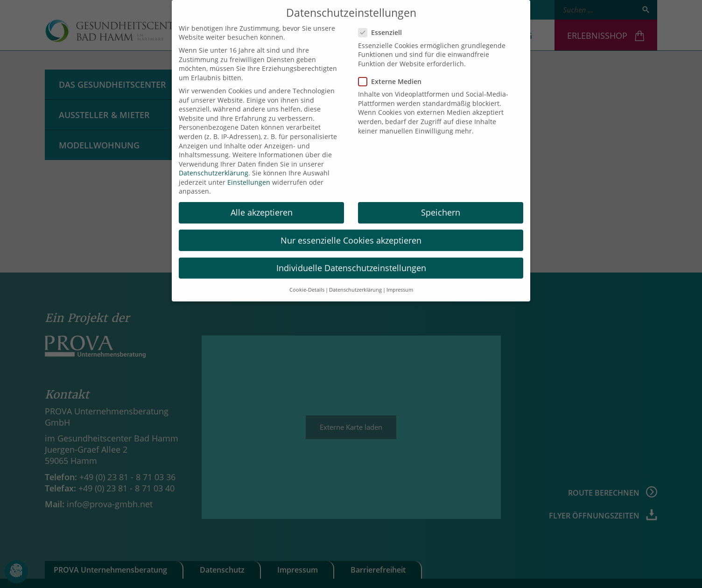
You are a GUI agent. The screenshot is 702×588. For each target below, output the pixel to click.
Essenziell (383, 25)
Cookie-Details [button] (307, 282)
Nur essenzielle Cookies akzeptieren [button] (351, 233)
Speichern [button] (441, 205)
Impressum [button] (400, 282)
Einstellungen (249, 175)
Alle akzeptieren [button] (262, 205)
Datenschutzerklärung (214, 166)
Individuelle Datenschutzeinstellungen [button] (351, 260)
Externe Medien (393, 74)
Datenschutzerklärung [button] (355, 282)
